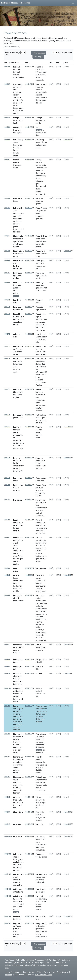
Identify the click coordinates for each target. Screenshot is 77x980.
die (37, 103)
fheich (16, 702)
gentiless (39, 219)
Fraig (15, 127)
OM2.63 (7, 208)
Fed (15, 415)
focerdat (39, 632)
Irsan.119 (67, 458)
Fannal (39, 67)
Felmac (39, 389)
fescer (38, 97)
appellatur (40, 516)
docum (38, 624)
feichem (39, 266)
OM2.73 (7, 346)
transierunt (40, 194)
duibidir (39, 770)
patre (38, 488)
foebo (21, 208)
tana (20, 588)
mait (42, 84)
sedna (20, 785)
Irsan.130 (67, 139)
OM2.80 (7, 485)
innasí (38, 147)
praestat (43, 288)
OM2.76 (7, 415)
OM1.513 (29, 415)
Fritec (16, 797)
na (14, 221)
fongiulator (40, 493)
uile (44, 619)
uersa (44, 568)
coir (37, 533)
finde (15, 724)
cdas (16, 278)
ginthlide (17, 216)
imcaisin (16, 730)
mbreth (39, 181)
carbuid (16, 551)
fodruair (17, 229)
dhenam (17, 531)
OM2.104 (8, 916)
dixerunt (39, 186)
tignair (38, 100)
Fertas (16, 538)
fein (21, 485)
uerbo (16, 709)
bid (44, 902)
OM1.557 (29, 916)
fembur (39, 468)
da (20, 440)
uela (45, 334)
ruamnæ (42, 877)
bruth (16, 123)
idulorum (17, 581)
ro (42, 254)
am (38, 739)
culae (45, 319)
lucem (16, 290)
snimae (44, 556)
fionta (16, 719)
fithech (16, 694)
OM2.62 (7, 198)
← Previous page (38, 53)
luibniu (38, 463)
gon (17, 765)
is (45, 352)
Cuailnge (39, 385)
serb (21, 349)
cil (18, 319)
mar (21, 538)
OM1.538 (29, 706)
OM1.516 (29, 478)
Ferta (16, 520)
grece (38, 142)
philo (38, 392)
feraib (16, 525)
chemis (38, 931)
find (43, 745)
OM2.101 (8, 874)
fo (43, 490)
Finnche (17, 757)
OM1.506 (29, 307)
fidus (15, 662)
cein (37, 374)
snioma (16, 559)
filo (15, 392)
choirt (41, 531)
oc (40, 528)
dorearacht (40, 173)
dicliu (43, 327)
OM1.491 (29, 84)
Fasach (16, 160)
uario (38, 90)
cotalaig (39, 630)
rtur (15, 263)
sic (42, 339)
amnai (16, 880)
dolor (38, 647)
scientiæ (39, 410)
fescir (38, 87)
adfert (16, 545)
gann (15, 929)
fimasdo (17, 711)
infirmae (39, 72)
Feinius (38, 496)
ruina (20, 899)
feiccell (38, 694)
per (37, 742)
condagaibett (41, 640)
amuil (21, 737)
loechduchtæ (41, 586)
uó (45, 382)
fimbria (16, 460)
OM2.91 (7, 706)
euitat (38, 598)
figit (15, 275)
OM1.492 (29, 118)
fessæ (40, 588)
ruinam (20, 907)
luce (43, 850)
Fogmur (17, 923)
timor (44, 857)
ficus (15, 647)
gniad (45, 780)
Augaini (39, 780)
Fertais (39, 538)
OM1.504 (29, 282)
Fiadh (16, 667)
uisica (42, 812)
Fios (15, 812)
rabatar (39, 367)
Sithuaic (39, 785)
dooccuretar (41, 601)
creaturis (39, 278)
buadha (16, 583)
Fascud (39, 198)
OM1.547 (29, 836)
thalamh (17, 742)
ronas (20, 254)
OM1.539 (29, 734)
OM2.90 (7, 673)
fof (21, 854)
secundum (40, 216)
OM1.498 (29, 236)
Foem (16, 458)
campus (16, 435)
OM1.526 (29, 575)
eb (21, 241)
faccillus (16, 147)
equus (43, 359)
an (14, 103)
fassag (38, 178)
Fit (14, 824)
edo (40, 417)
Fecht (38, 300)
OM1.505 (29, 300)
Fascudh (17, 198)
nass (45, 254)
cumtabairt (40, 92)
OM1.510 (29, 359)
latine (16, 168)
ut (42, 488)
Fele (15, 334)
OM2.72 (7, 334)
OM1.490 (29, 67)
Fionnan (17, 734)
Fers (15, 568)
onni (18, 645)
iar (37, 926)
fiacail (38, 327)
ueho (15, 303)
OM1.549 (29, 854)
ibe (46, 548)
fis (22, 346)
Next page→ (38, 57)
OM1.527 (29, 595)
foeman (16, 430)
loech (40, 753)
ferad (44, 374)
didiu (38, 77)
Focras (38, 916)
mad (15, 219)
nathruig (39, 606)
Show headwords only (12, 46)
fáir (40, 103)
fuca (22, 874)
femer (16, 471)
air (21, 747)
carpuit (39, 540)
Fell (37, 359)
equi (15, 372)
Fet (15, 595)
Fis (37, 812)
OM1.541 (29, 777)
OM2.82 (7, 520)
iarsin (38, 382)
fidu (21, 647)
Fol (15, 896)
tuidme (42, 330)
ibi (16, 540)
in (46, 92)
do (37, 531)
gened (16, 226)
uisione (38, 820)
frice (21, 803)
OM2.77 (7, 427)
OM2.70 (7, 307)
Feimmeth (40, 478)
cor (39, 256)
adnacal (39, 523)
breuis (38, 934)
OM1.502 (29, 260)
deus (45, 236)
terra (41, 742)
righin (19, 133)
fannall (43, 75)
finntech (17, 793)
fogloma (17, 397)
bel (21, 314)
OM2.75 (7, 389)
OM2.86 (7, 595)
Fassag (39, 160)
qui (44, 186)
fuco (45, 874)
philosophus (41, 405)
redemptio (40, 244)
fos (44, 839)
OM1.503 (29, 273)
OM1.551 (29, 874)
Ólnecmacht (42, 372)
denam (44, 528)
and (41, 902)
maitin (38, 95)
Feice (38, 282)
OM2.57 (7, 84)
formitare (17, 92)
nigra (19, 762)
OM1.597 (29, 673)
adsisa (38, 551)
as (14, 354)
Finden (16, 745)
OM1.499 (29, 251)
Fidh (15, 660)
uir (37, 503)
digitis (16, 564)
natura (38, 815)
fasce (15, 201)
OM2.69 (7, 300)
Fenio (44, 485)
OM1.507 (29, 314)
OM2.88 (7, 659)
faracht (16, 490)
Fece (15, 282)
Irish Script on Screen (43, 975)
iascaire (39, 635)
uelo (15, 337)
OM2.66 (7, 260)
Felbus (16, 346)
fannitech (40, 80)
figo (15, 319)
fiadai (38, 239)
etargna (39, 817)
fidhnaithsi (18, 681)
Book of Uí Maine (36, 972)
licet (37, 505)
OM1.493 (29, 127)
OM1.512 (29, 389)
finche (16, 773)
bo (41, 837)
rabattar (17, 369)
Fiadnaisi (39, 251)
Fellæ (42, 361)
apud (15, 241)
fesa (15, 588)
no (14, 87)
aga (18, 528)
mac (20, 395)
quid (37, 847)
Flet (37, 415)
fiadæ (38, 254)
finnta (44, 714)
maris (15, 466)
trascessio (17, 165)
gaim (38, 929)
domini (38, 247)
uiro (42, 500)
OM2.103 (8, 896)
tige (42, 282)
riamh (38, 170)
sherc (38, 395)
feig (37, 696)
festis (16, 578)
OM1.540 (29, 757)
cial (15, 691)
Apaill (38, 213)
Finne (16, 706)
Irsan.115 (67, 824)
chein (15, 931)
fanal (38, 69)
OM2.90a (8, 688)
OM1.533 (29, 666)
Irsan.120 (67, 251)
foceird (39, 609)
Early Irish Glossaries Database (16, 3)
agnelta (20, 448)
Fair (37, 84)
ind (44, 339)
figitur (38, 310)
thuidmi (39, 319)
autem (44, 931)
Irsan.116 (67, 575)
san (15, 69)
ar (41, 90)
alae (45, 72)
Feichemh (17, 266)
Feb (15, 208)
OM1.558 (29, 923)
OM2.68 (7, 282)
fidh (15, 133)
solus (15, 727)
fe (14, 446)
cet (44, 525)
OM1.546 (29, 824)
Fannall (16, 67)
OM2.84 (7, 568)
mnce (16, 882)
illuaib (20, 219)
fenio (17, 488)
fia (15, 254)
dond (45, 603)
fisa (22, 540)
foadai (16, 239)
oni (20, 352)
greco (45, 706)
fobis (15, 859)
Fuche (38, 874)
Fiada (16, 236)
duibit (16, 770)
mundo (39, 191)
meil (20, 805)
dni (16, 247)
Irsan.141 (67, 916)
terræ (44, 310)
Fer (15, 500)
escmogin (41, 614)
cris (37, 919)
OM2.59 (7, 127)
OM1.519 (29, 500)
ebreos (43, 241)
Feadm (16, 427)
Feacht (16, 300)
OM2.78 (7, 458)
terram (20, 310)
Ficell (38, 688)
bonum (39, 839)
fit (43, 609)
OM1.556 (29, 896)
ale (19, 77)
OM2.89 (7, 666)
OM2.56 (7, 67)
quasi (21, 111)
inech (18, 691)
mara (38, 548)
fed (22, 229)
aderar (16, 767)
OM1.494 (29, 139)
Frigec (38, 797)
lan (37, 423)
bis (20, 904)
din (16, 750)
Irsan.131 (67, 836)
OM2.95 (7, 797)
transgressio (41, 165)
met (43, 481)
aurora (16, 97)
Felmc (16, 389)
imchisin (39, 722)
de (37, 189)
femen (40, 617)
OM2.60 (7, 139)
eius (37, 75)
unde (15, 90)
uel (22, 261)
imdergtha (18, 885)
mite (43, 892)
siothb (17, 788)
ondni (38, 760)
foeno (44, 734)
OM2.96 (7, 812)
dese (15, 722)
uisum (42, 275)
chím (18, 714)
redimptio (19, 244)
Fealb (16, 359)
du (16, 367)
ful (14, 899)
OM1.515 (29, 458)
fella (15, 364)
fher (42, 739)
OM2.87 (7, 644)
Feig (37, 273)
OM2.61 (7, 160)
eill (22, 699)
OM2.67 (7, 273)
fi (22, 317)
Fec (37, 307)
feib (15, 232)
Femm (38, 458)
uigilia (16, 696)
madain (19, 103)
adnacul (16, 523)
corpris (17, 653)
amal (39, 337)
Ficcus (38, 645)
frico (15, 800)
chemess (17, 934)
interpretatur (41, 845)
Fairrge (39, 118)
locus (15, 145)
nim (41, 674)
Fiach (16, 261)
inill (40, 662)
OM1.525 (29, 568)
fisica (21, 812)
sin (41, 619)
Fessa (38, 575)
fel (18, 352)
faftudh (17, 867)
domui (16, 293)
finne (41, 716)
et (36, 417)
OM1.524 (29, 537)
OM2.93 (7, 757)
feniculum (17, 760)
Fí (36, 674)
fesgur (19, 87)
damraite (20, 443)
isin (46, 609)
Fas (15, 140)
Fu (14, 674)
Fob (15, 854)
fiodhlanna (18, 684)
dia (22, 236)
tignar (16, 111)
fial (39, 339)
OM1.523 (29, 520)
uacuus (16, 153)
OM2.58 (7, 118)
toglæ (38, 591)
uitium (43, 647)
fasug (21, 140)
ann (45, 168)
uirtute (43, 503)
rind (17, 221)
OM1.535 (29, 688)
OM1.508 (29, 334)
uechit (20, 268)
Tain (42, 382)
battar (16, 440)
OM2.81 (7, 500)
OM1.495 (29, 160)
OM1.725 (29, 208)
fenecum (39, 762)
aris (21, 97)
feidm (38, 481)
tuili (16, 543)
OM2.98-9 (8, 836)
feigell (16, 699)
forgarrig (39, 380)
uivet (15, 598)
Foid (15, 889)
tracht (38, 611)
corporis (39, 650)
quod (38, 183)
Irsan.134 (67, 812)
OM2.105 (8, 923)
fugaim (19, 926)
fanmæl (16, 72)
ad (19, 540)
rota (15, 556)
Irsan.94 (67, 673)
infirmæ (16, 75)
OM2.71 (7, 314)
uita (19, 824)
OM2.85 (7, 575)
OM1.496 (29, 198)
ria (14, 926)
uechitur (39, 263)
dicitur (16, 95)
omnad (16, 870)
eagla (15, 862)
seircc (20, 392)
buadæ (39, 583)
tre (17, 739)
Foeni (16, 485)
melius (38, 850)
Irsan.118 (67, 427)
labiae (38, 325)
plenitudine (18, 417)
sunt (15, 77)
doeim (44, 337)
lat (20, 719)
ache (42, 929)
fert (43, 533)
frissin (44, 611)
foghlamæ (40, 400)
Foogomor (40, 923)
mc (19, 446)
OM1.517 (29, 485)
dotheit (40, 622)
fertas (43, 545)
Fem (15, 478)
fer (37, 369)
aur (17, 782)
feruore (16, 120)
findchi (38, 773)
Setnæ (43, 782)
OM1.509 (29, 346)
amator (39, 408)
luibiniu (16, 463)
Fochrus (17, 916)
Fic (14, 645)
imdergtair (40, 882)
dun (44, 790)
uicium (16, 650)
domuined (17, 213)
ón (37, 877)
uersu (16, 571)
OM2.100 (8, 854)
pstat (17, 288)
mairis (38, 466)
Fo (14, 837)
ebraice (16, 162)
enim (21, 239)
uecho (38, 303)
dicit (37, 510)
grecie (43, 322)
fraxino (16, 130)
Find (37, 734)
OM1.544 (29, 797)
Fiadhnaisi (18, 251)
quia (43, 69)
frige (43, 803)
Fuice (16, 874)
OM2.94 (7, 777)
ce (42, 170)
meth (15, 481)
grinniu (38, 204)
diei (15, 113)
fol (22, 904)
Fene (38, 485)
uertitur (17, 553)
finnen (38, 745)
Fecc (15, 307)
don (20, 750)
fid (45, 133)
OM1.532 (29, 659)
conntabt (18, 100)
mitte (16, 892)
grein (41, 211)
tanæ (44, 591)
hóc (40, 189)
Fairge (16, 118)
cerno (40, 711)
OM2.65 (7, 251)
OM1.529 (29, 644)
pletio (44, 415)
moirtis (38, 909)
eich (44, 367)
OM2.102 (8, 889)
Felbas (38, 346)
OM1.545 (29, 812)
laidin (21, 862)
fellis (17, 354)
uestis (38, 578)
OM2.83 (7, 537)
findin (16, 747)
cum (44, 543)
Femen (39, 427)
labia (20, 322)
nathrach (39, 627)
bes (40, 603)
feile (37, 342)
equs (15, 361)
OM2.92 (7, 734)
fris (15, 805)
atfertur (39, 553)
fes (17, 349)
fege (15, 285)
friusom (39, 638)
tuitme (16, 317)
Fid (37, 660)
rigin (37, 135)
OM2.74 (7, 359)
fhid (37, 669)
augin (16, 780)
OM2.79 (7, 478)
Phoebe (44, 208)
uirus (42, 510)
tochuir (18, 601)
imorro (44, 97)
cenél (38, 619)
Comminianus (41, 508)
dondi (38, 354)
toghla (16, 591)
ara (37, 880)
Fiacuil (38, 314)
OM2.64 (7, 236)
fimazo (44, 709)
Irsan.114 (67, 644)
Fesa (15, 575)
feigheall (17, 688)
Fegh (15, 273)
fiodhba (16, 679)
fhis (15, 395)
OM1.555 (29, 889)
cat (39, 377)
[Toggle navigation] (73, 3)
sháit (41, 423)
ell (44, 694)
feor (41, 737)
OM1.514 (29, 427)
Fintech (17, 777)
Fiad (37, 667)
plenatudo (40, 420)
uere (20, 500)
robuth (40, 168)
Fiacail (16, 314)
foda (44, 889)
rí (22, 440)
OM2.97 (7, 824)
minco (41, 880)
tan (21, 478)
